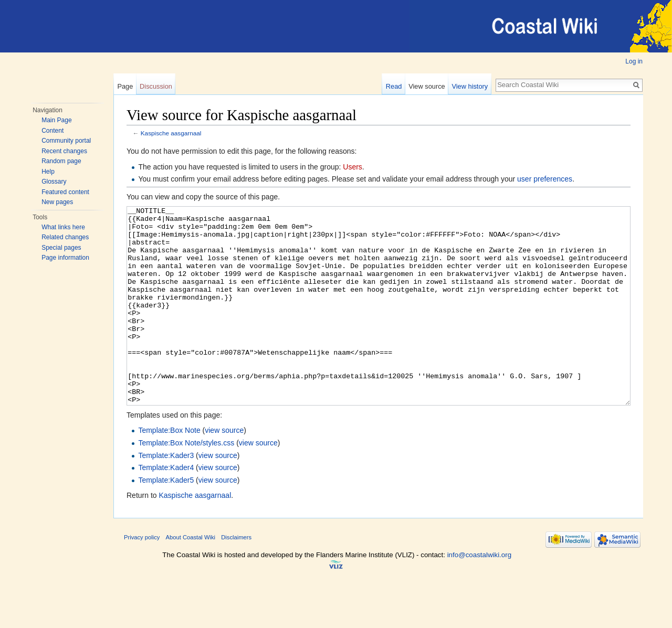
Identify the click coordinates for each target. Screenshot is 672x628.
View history (470, 86)
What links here (63, 227)
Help (48, 172)
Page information (65, 258)
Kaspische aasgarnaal (171, 133)
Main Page (56, 120)
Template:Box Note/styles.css (186, 482)
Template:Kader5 (166, 519)
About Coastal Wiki (191, 577)
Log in (634, 61)
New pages (57, 202)
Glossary (54, 182)
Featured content (65, 192)
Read (394, 86)
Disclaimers (236, 577)
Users (353, 167)
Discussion (156, 86)
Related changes (65, 237)
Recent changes (64, 151)
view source (224, 470)
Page (125, 86)
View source (427, 86)
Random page (61, 161)
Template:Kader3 (166, 495)
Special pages (61, 248)
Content (52, 131)
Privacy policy (142, 577)
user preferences (545, 179)
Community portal (66, 141)
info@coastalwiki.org (479, 594)
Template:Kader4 (166, 507)
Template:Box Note (169, 470)
